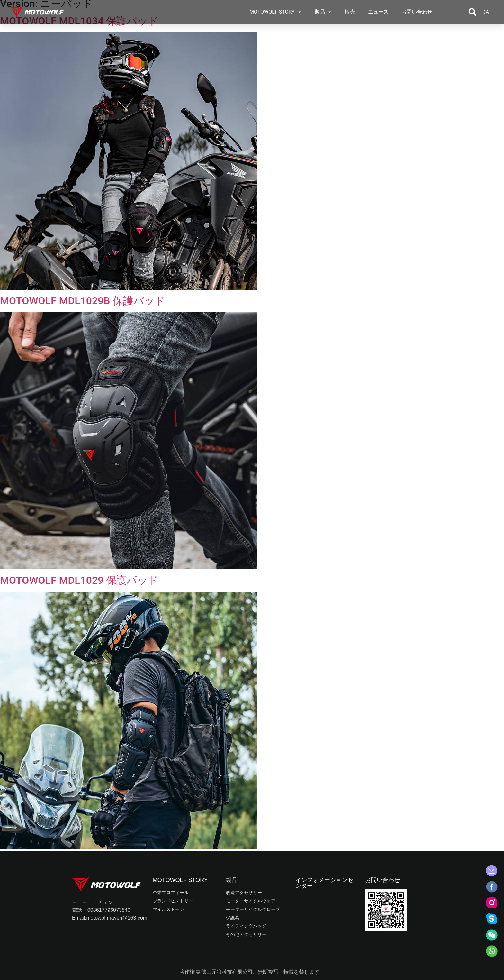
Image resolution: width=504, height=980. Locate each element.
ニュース (378, 12)
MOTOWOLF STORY (276, 12)
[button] (473, 12)
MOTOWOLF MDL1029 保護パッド (79, 580)
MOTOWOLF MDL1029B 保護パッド (83, 301)
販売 (350, 12)
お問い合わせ (417, 12)
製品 (323, 12)
